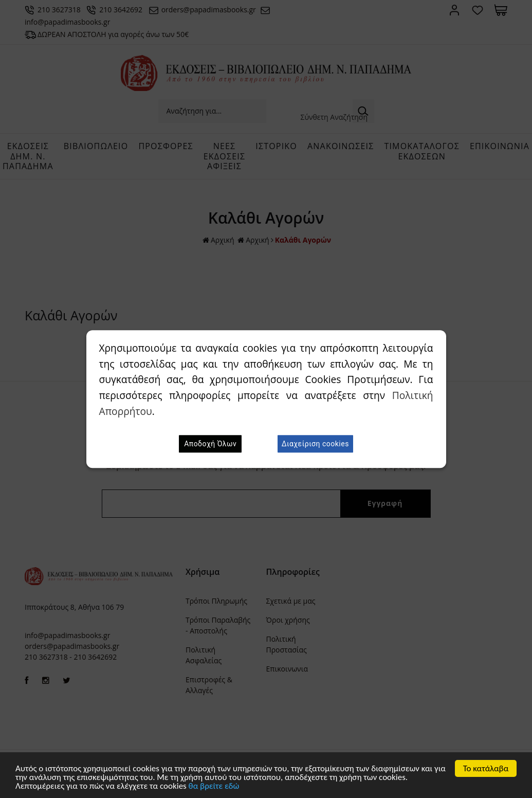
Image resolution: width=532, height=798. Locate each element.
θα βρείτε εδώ (214, 787)
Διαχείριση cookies (315, 444)
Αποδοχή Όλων (210, 444)
